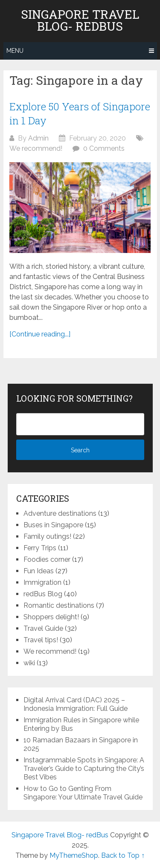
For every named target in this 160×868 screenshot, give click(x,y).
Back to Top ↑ (123, 855)
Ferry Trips (40, 548)
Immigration (42, 582)
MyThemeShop (74, 855)
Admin (38, 138)
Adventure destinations (60, 513)
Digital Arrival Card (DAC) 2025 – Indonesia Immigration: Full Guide (76, 704)
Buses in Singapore (53, 525)
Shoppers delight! (51, 617)
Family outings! (47, 536)
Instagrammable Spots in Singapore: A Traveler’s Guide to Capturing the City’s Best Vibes (84, 769)
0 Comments (104, 148)
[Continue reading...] (40, 334)
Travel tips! (41, 640)
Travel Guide (43, 628)
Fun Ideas (39, 571)
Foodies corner (47, 559)
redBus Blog (43, 594)
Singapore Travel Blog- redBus (80, 20)
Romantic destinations (59, 605)
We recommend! (36, 148)
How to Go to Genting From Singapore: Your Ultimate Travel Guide (83, 793)
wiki (29, 663)
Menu (15, 51)
